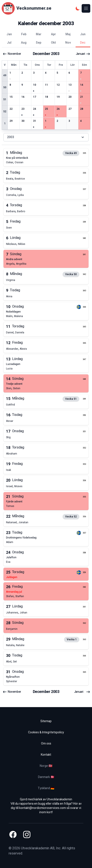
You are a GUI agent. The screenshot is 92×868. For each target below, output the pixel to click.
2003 (46, 137)
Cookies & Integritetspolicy (46, 732)
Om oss (46, 744)
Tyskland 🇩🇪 (46, 788)
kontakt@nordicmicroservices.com (43, 808)
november (12, 54)
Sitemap (46, 721)
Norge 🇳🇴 (46, 766)
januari (83, 54)
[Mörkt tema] (78, 8)
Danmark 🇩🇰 (46, 777)
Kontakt (46, 755)
